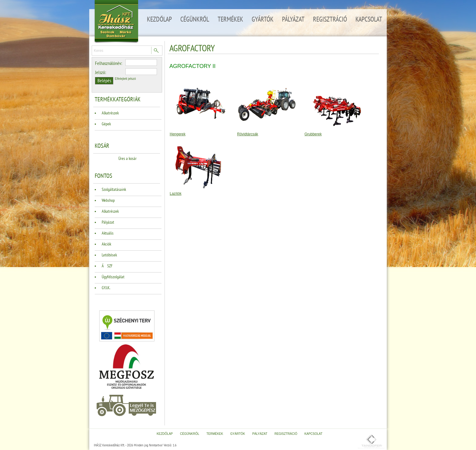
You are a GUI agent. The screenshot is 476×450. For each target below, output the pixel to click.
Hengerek (178, 134)
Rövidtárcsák (248, 134)
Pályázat (293, 19)
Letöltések (109, 255)
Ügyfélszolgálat (113, 277)
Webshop (108, 200)
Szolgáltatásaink (114, 189)
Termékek (230, 19)
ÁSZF (107, 266)
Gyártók (263, 19)
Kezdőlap (159, 19)
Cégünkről (195, 19)
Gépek (106, 124)
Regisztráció (330, 19)
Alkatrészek (110, 113)
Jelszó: (100, 73)
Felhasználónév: (109, 63)
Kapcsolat (369, 19)
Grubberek (313, 134)
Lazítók (176, 194)
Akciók (106, 244)
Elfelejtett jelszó (125, 79)
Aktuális (108, 233)
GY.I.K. (106, 288)
